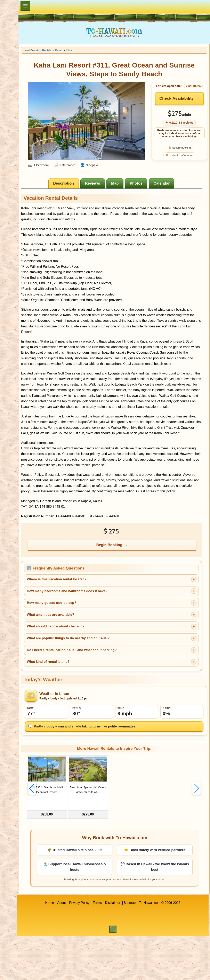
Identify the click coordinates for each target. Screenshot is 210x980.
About (80, 947)
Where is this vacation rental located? (94, 625)
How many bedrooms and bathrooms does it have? (104, 637)
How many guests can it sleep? (88, 648)
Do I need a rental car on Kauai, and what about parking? (109, 695)
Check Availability (182, 104)
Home (68, 947)
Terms (116, 947)
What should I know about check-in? (93, 672)
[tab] (83, 184)
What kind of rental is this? (85, 707)
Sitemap (148, 947)
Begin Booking (128, 590)
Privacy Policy (98, 947)
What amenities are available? (87, 660)
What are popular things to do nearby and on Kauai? (105, 684)
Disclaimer (131, 947)
